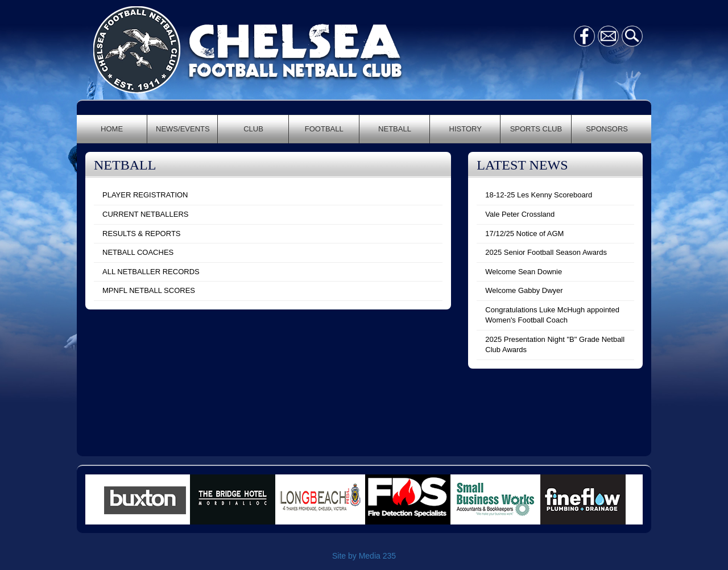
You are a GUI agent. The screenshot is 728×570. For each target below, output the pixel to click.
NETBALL (395, 129)
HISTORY (466, 129)
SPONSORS (607, 129)
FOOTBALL (324, 129)
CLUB (253, 129)
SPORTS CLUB (536, 129)
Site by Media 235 (364, 556)
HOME (112, 129)
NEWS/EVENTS (183, 129)
